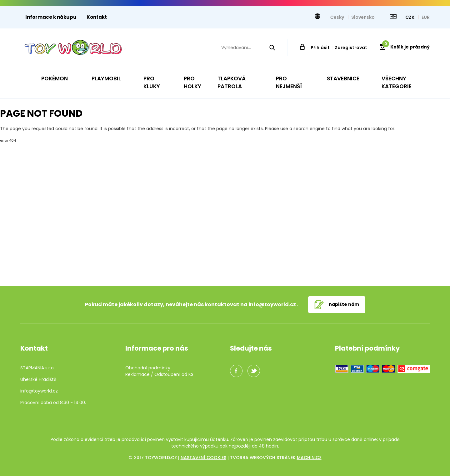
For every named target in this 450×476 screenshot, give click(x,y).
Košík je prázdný (406, 47)
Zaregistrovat (351, 48)
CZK (410, 17)
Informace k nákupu (51, 17)
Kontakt (97, 17)
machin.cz (309, 458)
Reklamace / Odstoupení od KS (159, 374)
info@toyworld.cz (272, 304)
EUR (426, 17)
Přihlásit (320, 48)
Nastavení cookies (203, 458)
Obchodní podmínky (148, 368)
